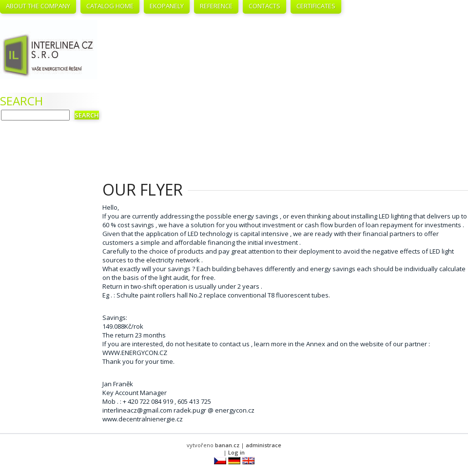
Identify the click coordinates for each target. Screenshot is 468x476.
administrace (263, 445)
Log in (236, 452)
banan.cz (227, 445)
